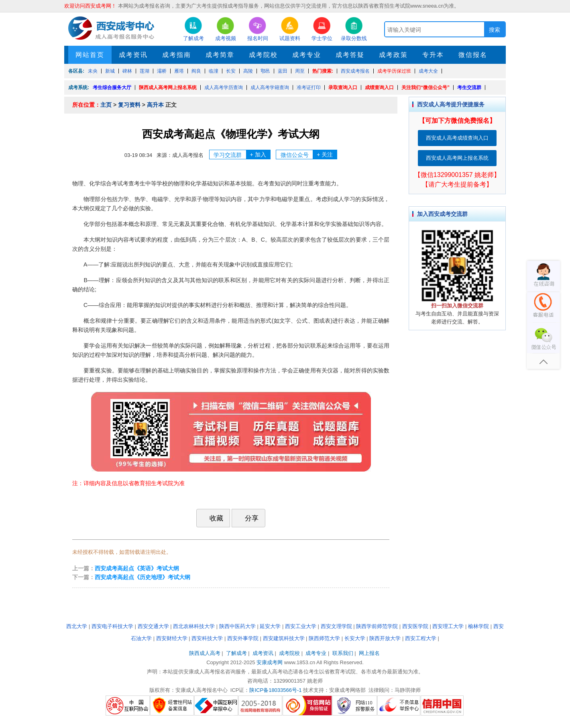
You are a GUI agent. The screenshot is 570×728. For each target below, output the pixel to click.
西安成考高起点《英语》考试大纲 (137, 568)
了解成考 (236, 653)
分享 (248, 518)
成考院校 (263, 55)
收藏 (212, 518)
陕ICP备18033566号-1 (275, 690)
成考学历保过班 (394, 71)
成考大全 (428, 71)
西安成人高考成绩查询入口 (457, 138)
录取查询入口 (343, 87)
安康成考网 (270, 662)
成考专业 (307, 55)
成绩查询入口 (379, 87)
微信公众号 (309, 155)
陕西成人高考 (205, 653)
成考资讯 (133, 55)
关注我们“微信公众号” (425, 87)
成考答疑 (350, 55)
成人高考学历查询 (224, 87)
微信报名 (473, 55)
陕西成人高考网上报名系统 (168, 87)
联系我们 (343, 653)
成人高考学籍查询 (270, 87)
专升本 (433, 55)
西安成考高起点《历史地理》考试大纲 (142, 577)
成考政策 (393, 55)
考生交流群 (469, 87)
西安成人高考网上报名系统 (457, 158)
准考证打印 (309, 87)
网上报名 (369, 653)
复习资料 (129, 105)
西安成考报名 (355, 71)
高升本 (155, 105)
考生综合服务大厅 (112, 87)
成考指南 (177, 55)
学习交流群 (242, 155)
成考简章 (220, 55)
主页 (106, 105)
